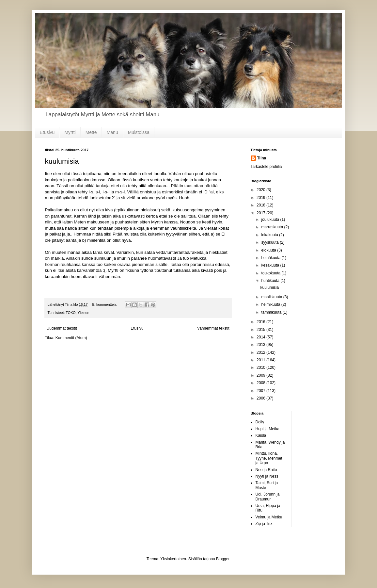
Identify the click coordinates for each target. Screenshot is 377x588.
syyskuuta (270, 242)
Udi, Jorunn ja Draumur (268, 497)
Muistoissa (139, 132)
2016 (261, 322)
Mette (91, 132)
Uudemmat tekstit (62, 328)
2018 (261, 205)
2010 (261, 367)
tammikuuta (272, 312)
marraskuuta (273, 227)
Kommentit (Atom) (71, 338)
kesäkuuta (271, 265)
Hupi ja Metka (267, 429)
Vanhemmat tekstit (213, 328)
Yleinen (84, 313)
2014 (261, 337)
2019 (261, 198)
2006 (261, 398)
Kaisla (261, 435)
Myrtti (70, 132)
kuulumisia (62, 161)
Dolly (260, 422)
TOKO (71, 313)
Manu (112, 132)
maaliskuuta (272, 297)
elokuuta (269, 250)
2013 (261, 345)
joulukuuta (271, 220)
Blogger (223, 559)
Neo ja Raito (266, 470)
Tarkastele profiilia (266, 167)
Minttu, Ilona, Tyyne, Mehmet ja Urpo (269, 458)
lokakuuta (270, 235)
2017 (261, 213)
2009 (261, 375)
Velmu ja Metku (269, 517)
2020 (261, 190)
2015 (261, 330)
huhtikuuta (271, 281)
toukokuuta (271, 273)
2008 (261, 383)
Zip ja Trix (264, 524)
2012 (261, 352)
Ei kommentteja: (105, 304)
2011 (261, 360)
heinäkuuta (271, 258)
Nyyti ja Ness (267, 476)
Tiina (262, 158)
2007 (261, 391)
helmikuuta (271, 304)
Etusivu (47, 132)
